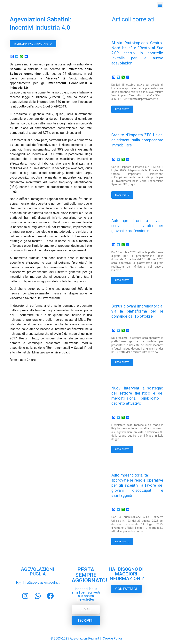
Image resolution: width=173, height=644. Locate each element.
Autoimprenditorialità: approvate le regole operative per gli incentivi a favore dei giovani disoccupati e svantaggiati (137, 485)
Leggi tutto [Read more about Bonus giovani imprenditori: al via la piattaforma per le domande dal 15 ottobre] (122, 362)
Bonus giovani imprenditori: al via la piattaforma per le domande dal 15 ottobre (137, 311)
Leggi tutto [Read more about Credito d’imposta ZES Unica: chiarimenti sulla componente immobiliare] (122, 195)
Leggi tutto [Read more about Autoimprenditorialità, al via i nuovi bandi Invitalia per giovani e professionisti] (122, 280)
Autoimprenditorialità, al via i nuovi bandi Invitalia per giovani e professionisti (137, 226)
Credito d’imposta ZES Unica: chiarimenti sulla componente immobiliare (137, 140)
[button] (160, 4)
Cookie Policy (113, 638)
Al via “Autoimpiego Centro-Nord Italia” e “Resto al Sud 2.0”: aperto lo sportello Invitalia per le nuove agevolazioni (137, 53)
